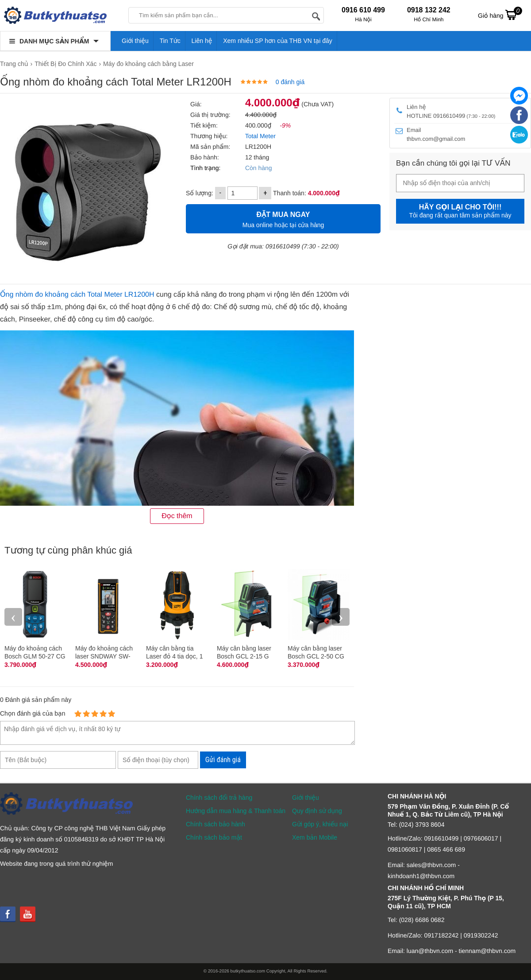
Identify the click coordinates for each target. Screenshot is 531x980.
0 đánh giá (290, 82)
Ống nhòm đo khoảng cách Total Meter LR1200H (77, 295)
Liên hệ (202, 41)
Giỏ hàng (500, 15)
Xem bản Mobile (315, 837)
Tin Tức (170, 41)
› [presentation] (341, 617)
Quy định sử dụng (317, 811)
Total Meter (260, 136)
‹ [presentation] (13, 617)
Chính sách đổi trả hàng (219, 798)
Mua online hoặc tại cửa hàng (283, 219)
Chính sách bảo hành (215, 824)
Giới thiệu (135, 41)
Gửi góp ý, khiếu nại (320, 824)
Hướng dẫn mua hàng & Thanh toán (236, 811)
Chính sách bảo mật (214, 837)
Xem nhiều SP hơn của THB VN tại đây (278, 41)
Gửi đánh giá (223, 760)
